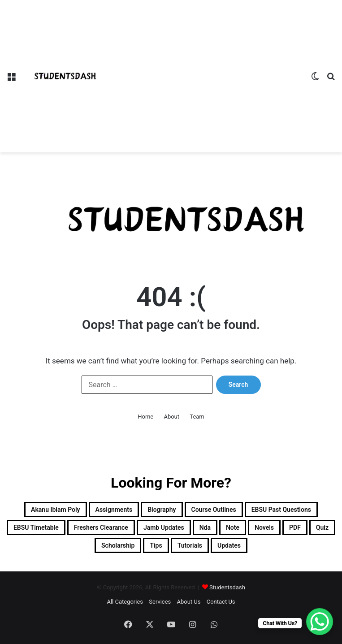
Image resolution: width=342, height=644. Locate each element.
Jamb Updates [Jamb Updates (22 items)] (164, 527)
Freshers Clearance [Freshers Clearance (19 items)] (101, 527)
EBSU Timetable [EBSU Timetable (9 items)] (36, 527)
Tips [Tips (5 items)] (156, 545)
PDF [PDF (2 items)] (295, 527)
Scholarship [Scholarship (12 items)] (118, 545)
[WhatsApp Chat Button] (320, 622)
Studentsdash (227, 587)
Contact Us (221, 602)
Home (145, 417)
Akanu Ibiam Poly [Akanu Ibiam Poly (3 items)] (55, 510)
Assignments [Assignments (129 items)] (114, 510)
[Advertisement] (206, 67)
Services (160, 602)
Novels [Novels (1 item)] (264, 527)
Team (197, 417)
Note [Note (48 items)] (233, 527)
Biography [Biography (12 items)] (162, 510)
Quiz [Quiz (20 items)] (322, 527)
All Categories (125, 602)
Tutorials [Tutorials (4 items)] (190, 545)
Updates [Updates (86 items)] (229, 545)
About (171, 417)
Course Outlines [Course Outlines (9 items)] (214, 510)
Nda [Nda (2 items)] (205, 527)
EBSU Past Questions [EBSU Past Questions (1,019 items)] (281, 510)
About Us (189, 602)
